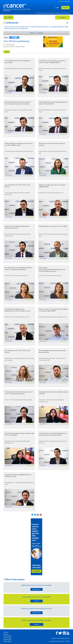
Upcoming (40, 33)
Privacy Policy (7, 641)
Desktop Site (7, 639)
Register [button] (65, 8)
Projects (6, 634)
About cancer (37, 613)
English (61, 1)
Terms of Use (7, 638)
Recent (32, 33)
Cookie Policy (7, 636)
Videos (7, 52)
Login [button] (57, 7)
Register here (36, 589)
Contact (6, 632)
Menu (9, 17)
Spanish (67, 1)
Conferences (12, 23)
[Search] (67, 23)
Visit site (37, 601)
